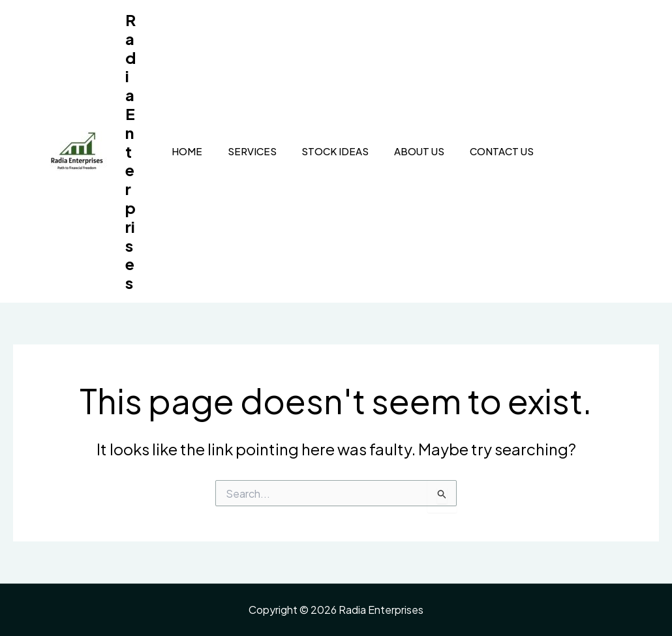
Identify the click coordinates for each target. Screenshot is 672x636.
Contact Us (482, 151)
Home (177, 151)
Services (240, 151)
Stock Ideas (321, 151)
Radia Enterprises (130, 151)
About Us (402, 151)
